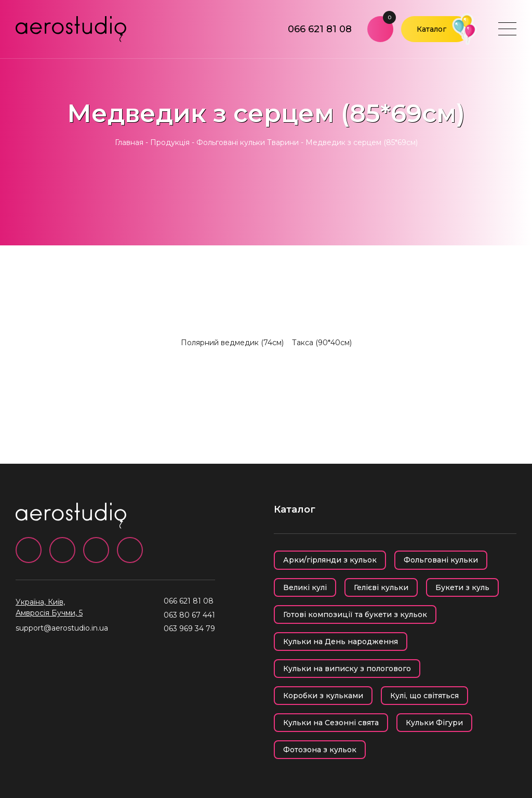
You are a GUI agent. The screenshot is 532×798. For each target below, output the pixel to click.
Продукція (170, 142)
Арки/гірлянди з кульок (330, 560)
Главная (129, 142)
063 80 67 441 (189, 615)
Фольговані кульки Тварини (248, 142)
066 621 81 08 (320, 29)
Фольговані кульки (441, 560)
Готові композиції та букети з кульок (355, 614)
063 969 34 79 (189, 629)
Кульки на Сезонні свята (331, 723)
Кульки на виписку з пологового (347, 669)
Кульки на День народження (341, 642)
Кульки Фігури (434, 723)
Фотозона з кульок (320, 750)
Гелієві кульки (381, 587)
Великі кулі (305, 587)
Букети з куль (462, 587)
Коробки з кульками (323, 696)
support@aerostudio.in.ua (62, 628)
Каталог (431, 29)
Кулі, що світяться (424, 696)
